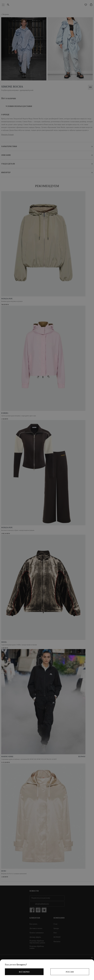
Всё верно (24, 972)
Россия (70, 972)
